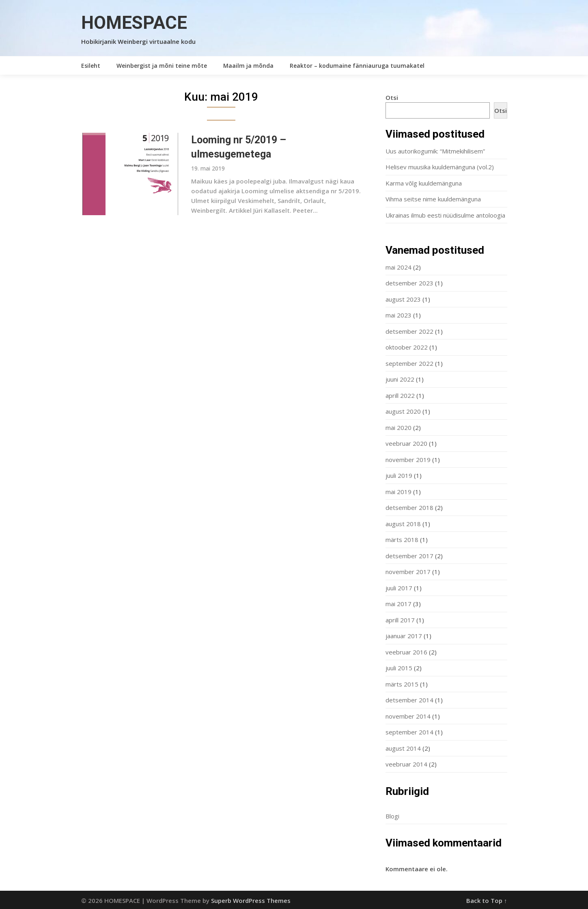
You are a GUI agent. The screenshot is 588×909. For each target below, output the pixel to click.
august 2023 (403, 299)
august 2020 (403, 411)
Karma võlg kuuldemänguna (424, 183)
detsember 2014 (409, 700)
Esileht (91, 66)
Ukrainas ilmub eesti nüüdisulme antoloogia (445, 215)
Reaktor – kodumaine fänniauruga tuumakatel (357, 66)
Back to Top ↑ (487, 900)
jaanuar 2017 (404, 636)
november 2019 (408, 460)
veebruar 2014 (406, 764)
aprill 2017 (400, 620)
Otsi (392, 97)
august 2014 (403, 748)
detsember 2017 (409, 556)
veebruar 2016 (406, 652)
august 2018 (403, 524)
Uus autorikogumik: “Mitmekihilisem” (435, 151)
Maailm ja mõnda (248, 66)
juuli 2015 (399, 668)
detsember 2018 (409, 507)
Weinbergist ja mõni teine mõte (162, 66)
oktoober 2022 (407, 347)
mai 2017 (398, 604)
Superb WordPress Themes (251, 900)
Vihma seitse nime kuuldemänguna (433, 199)
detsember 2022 (409, 331)
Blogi (392, 816)
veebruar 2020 (406, 443)
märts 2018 (402, 540)
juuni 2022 (400, 379)
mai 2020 (398, 428)
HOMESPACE (134, 23)
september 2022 (409, 363)
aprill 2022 (400, 395)
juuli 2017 (399, 588)
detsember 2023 (409, 283)
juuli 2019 (399, 475)
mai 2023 (398, 315)
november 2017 (408, 572)
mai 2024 (398, 267)
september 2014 (409, 732)
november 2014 (408, 716)
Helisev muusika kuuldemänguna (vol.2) (440, 167)
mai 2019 (398, 492)
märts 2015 (402, 684)
